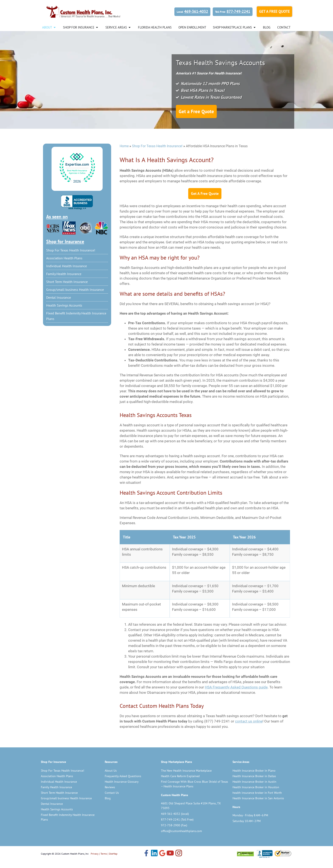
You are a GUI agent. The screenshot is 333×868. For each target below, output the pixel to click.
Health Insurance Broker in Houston (256, 794)
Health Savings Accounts (64, 312)
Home (124, 153)
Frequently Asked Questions (123, 783)
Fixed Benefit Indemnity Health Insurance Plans (76, 323)
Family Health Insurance (64, 280)
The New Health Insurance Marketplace (186, 777)
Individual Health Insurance (67, 273)
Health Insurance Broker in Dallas (254, 783)
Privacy (95, 860)
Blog (108, 805)
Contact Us (112, 799)
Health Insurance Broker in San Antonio (258, 805)
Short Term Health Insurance (67, 288)
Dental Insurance (59, 304)
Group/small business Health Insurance (75, 296)
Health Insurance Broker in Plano (254, 777)
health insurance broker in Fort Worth (257, 799)
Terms (104, 860)
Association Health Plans (64, 265)
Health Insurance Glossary (122, 788)
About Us (111, 777)
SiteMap (113, 860)
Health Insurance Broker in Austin (254, 788)
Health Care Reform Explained (180, 783)
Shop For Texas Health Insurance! (71, 257)
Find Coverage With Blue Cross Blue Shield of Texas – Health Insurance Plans (194, 791)
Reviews (110, 794)
